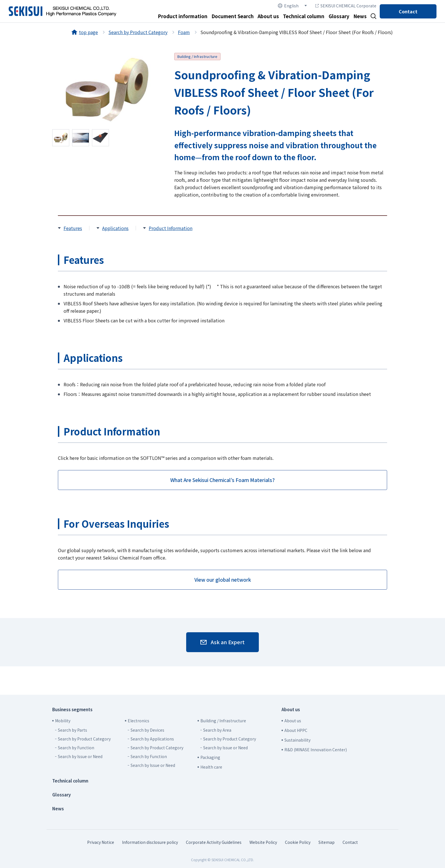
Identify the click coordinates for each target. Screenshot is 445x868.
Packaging (210, 757)
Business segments (72, 709)
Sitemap (327, 842)
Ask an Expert (228, 642)
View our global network (223, 580)
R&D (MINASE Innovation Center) (316, 750)
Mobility (63, 721)
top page (88, 32)
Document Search (233, 16)
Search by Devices (147, 730)
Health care (211, 767)
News (360, 16)
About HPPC (296, 730)
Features (73, 228)
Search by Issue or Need (80, 756)
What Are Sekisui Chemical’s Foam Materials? (222, 480)
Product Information (171, 228)
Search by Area (217, 730)
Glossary (339, 16)
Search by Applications (152, 739)
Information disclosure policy (150, 842)
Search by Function (76, 748)
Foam (184, 32)
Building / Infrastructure (197, 56)
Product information (183, 16)
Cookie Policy (298, 842)
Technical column (304, 16)
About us (268, 16)
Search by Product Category (138, 32)
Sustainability (297, 740)
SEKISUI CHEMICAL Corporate (346, 6)
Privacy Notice (101, 842)
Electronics (138, 721)
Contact (408, 11)
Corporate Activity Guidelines (214, 842)
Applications (115, 228)
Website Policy (263, 842)
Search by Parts (73, 730)
